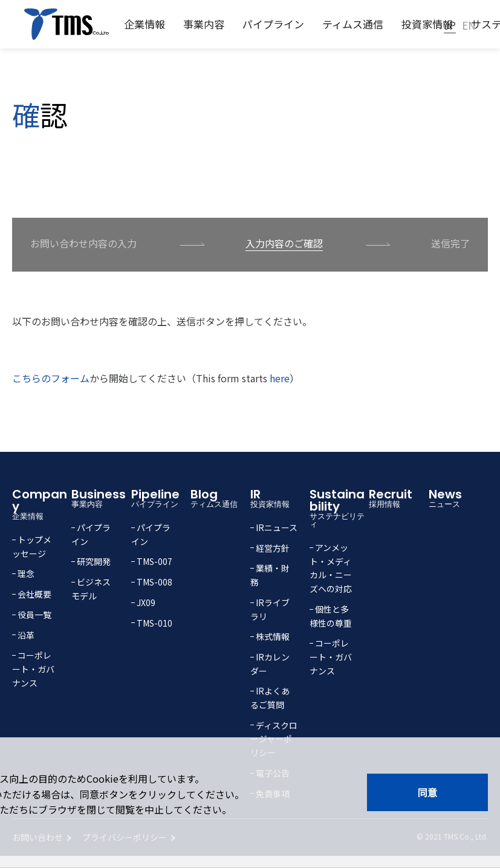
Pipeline (161, 497)
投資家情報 (427, 24)
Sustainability (339, 507)
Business (101, 497)
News (458, 497)
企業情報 (144, 24)
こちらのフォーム (51, 378)
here (280, 378)
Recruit (398, 497)
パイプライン (273, 24)
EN (469, 25)
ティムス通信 (353, 24)
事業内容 (204, 24)
